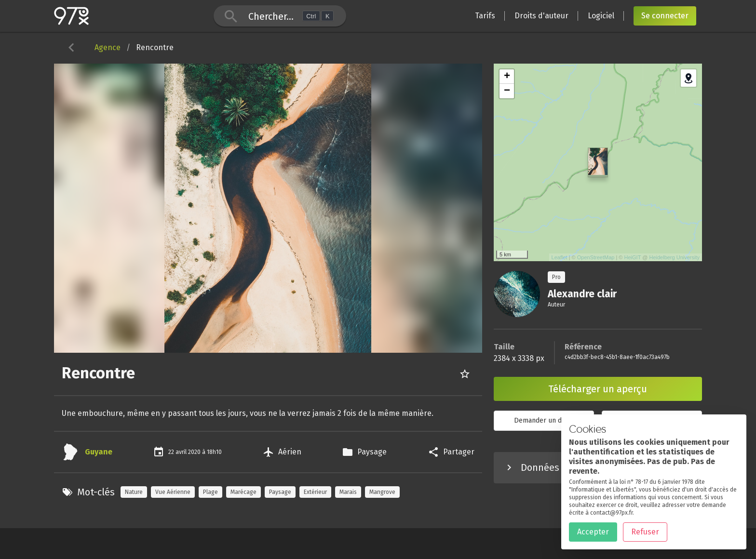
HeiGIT (633, 257)
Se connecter (665, 16)
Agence (108, 47)
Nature (134, 492)
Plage (210, 492)
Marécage (243, 492)
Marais (348, 492)
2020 (195, 452)
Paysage (280, 492)
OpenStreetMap (596, 257)
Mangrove (382, 492)
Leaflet (560, 257)
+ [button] (507, 77)
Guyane (99, 452)
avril (182, 452)
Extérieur (315, 492)
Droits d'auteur (541, 16)
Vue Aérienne (173, 492)
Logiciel (601, 16)
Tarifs (485, 16)
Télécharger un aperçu (598, 389)
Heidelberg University (674, 257)
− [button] (507, 91)
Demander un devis (544, 420)
